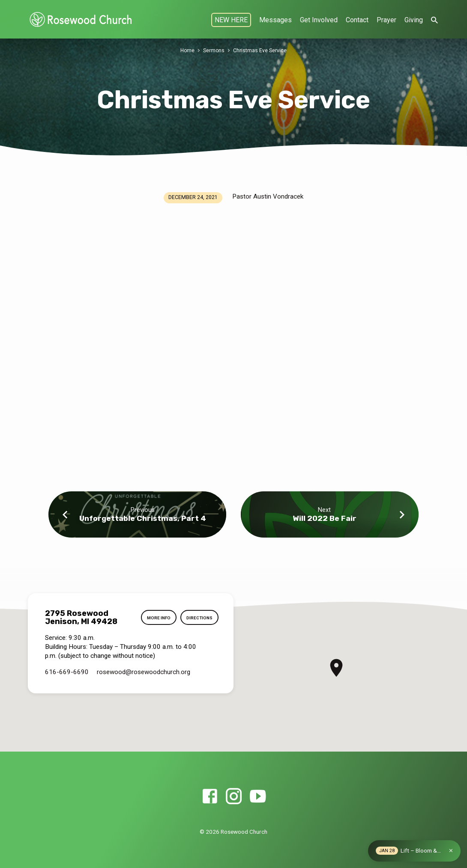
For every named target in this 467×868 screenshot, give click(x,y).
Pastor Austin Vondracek (268, 196)
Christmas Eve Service (261, 50)
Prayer (386, 20)
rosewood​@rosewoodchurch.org (144, 672)
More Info (157, 618)
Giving (414, 20)
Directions (199, 618)
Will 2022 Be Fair (325, 518)
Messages (275, 20)
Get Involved (319, 20)
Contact (357, 20)
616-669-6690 (67, 672)
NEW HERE (231, 20)
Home (187, 50)
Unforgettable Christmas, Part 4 (143, 518)
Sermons (214, 50)
